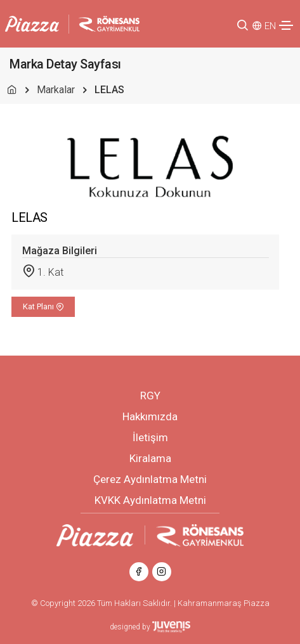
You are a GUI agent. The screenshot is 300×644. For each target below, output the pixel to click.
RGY (150, 396)
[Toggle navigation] (286, 25)
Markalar (56, 90)
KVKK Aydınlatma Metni (150, 500)
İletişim (150, 437)
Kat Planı (43, 306)
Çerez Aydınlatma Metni (150, 479)
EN (270, 26)
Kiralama (150, 458)
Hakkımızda (150, 416)
